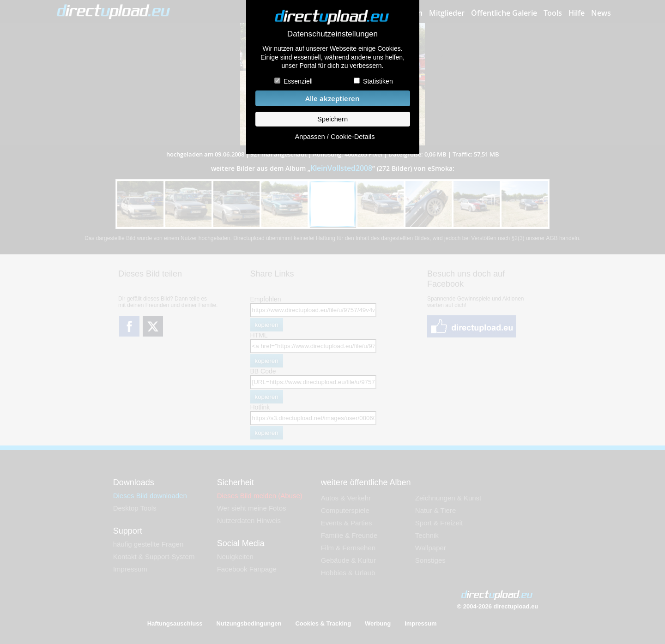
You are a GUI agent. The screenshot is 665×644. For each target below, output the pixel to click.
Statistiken (378, 81)
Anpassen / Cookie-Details (335, 137)
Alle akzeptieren (332, 99)
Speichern (332, 119)
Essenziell (298, 81)
